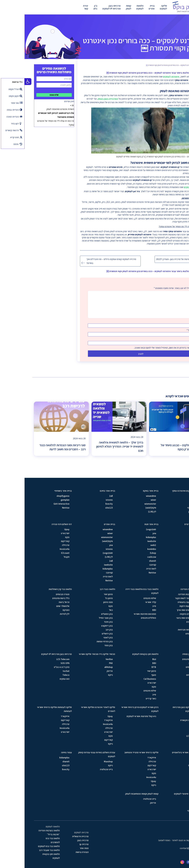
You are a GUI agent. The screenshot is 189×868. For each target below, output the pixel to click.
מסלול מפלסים (168, 634)
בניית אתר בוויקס (126, 491)
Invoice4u (40, 549)
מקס (43, 537)
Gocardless (169, 765)
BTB (129, 667)
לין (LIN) (128, 512)
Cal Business (125, 679)
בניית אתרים (127, 7)
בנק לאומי (84, 637)
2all (86, 496)
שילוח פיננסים (125, 598)
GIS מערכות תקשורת (165, 720)
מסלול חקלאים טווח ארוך (163, 610)
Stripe (172, 757)
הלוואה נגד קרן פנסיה (167, 654)
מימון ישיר (84, 594)
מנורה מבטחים (38, 594)
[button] (3, 82)
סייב (130, 606)
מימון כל (84, 598)
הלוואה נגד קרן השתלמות (36, 589)
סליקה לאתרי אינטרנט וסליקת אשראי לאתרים (74, 709)
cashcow (127, 557)
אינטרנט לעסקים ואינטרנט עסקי (162, 491)
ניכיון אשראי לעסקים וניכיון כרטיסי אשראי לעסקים (115, 709)
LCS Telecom (38, 659)
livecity (85, 504)
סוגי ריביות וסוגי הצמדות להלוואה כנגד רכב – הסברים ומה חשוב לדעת (38, 447)
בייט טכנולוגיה (82, 769)
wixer (129, 500)
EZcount (41, 553)
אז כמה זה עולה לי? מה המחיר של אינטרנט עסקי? (31, 123)
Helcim (171, 769)
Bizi (130, 659)
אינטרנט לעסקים (147, 77)
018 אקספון (169, 512)
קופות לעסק (104, 7)
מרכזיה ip (60, 844)
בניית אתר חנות (127, 524)
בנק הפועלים (82, 614)
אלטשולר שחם (38, 606)
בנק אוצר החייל (81, 618)
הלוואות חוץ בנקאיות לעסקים (121, 654)
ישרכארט (41, 533)
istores (85, 500)
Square (171, 773)
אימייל (166, 330)
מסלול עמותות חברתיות (164, 630)
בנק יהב (85, 630)
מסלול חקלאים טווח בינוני (163, 618)
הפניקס (41, 610)
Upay (42, 529)
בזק (173, 504)
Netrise (41, 508)
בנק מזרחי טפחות (80, 641)
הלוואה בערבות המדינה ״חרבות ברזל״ (25, 832)
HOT (173, 500)
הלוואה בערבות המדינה (167, 589)
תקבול (42, 557)
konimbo (127, 549)
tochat (42, 671)
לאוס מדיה (170, 545)
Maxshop (84, 761)
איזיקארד (84, 720)
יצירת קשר (61, 7)
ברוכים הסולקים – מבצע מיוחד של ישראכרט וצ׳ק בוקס (156, 447)
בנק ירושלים (83, 634)
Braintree (170, 761)
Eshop (128, 553)
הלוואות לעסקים (115, 7)
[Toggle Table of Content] (48, 105)
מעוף (129, 675)
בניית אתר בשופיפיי (39, 491)
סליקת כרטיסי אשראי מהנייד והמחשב (117, 752)
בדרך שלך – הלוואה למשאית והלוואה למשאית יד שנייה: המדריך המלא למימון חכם (95, 446)
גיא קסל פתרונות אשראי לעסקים (117, 716)
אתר (167, 339)
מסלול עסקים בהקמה (165, 614)
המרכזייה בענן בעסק (83, 99)
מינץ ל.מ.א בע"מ (37, 667)
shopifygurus (38, 496)
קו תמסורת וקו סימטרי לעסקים (163, 794)
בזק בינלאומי (169, 508)
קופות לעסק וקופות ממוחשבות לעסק (117, 794)
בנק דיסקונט (82, 626)
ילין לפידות (40, 614)
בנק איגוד (84, 622)
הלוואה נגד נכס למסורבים (28, 840)
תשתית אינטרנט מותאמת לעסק (36, 109)
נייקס (86, 675)
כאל (86, 610)
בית (172, 65)
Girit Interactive (37, 504)
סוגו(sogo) (170, 529)
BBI (130, 610)
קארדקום (41, 541)
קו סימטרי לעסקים (168, 187)
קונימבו (128, 565)
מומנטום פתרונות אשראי (120, 614)
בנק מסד (84, 645)
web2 (172, 541)
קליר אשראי (126, 602)
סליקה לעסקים (139, 7)
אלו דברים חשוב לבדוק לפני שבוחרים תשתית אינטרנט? (32, 115)
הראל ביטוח (40, 602)
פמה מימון (83, 602)
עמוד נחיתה (42, 752)
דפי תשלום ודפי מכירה (37, 524)
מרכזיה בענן (58, 840)
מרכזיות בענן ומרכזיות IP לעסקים (87, 7)
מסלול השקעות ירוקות (165, 606)
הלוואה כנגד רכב (83, 589)
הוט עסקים (40, 679)
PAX (86, 663)
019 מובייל (170, 516)
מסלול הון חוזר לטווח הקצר (163, 598)
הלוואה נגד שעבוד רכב (25, 850)
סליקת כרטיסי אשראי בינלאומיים (162, 752)
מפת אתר (60, 848)
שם (167, 322)
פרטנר (172, 496)
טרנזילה (41, 545)
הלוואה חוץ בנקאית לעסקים (27, 856)
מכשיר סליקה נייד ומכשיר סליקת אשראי (72, 654)
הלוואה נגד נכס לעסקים (24, 846)
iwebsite (170, 537)
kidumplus (126, 537)
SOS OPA (40, 663)
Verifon (85, 659)
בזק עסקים (170, 815)
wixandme (126, 496)
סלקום (172, 724)
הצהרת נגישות (58, 852)
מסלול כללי (170, 626)
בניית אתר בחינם (83, 491)
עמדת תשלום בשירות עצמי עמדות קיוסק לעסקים (72, 754)
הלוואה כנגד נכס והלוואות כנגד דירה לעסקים (117, 591)
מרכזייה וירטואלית (56, 836)
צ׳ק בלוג (71, 7)
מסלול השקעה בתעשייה (164, 602)
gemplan (41, 500)
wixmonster (126, 504)
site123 (84, 508)
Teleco (41, 675)
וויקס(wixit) (126, 508)
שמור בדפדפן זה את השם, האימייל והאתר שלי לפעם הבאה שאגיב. (138, 348)
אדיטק (85, 671)
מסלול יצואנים (168, 622)
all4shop (84, 667)
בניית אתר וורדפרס (169, 524)
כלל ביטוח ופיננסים (36, 598)
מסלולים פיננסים (124, 618)
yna (130, 533)
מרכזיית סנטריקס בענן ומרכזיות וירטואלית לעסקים (163, 709)
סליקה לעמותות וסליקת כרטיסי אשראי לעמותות (30, 709)
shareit (128, 561)
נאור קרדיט (126, 698)
